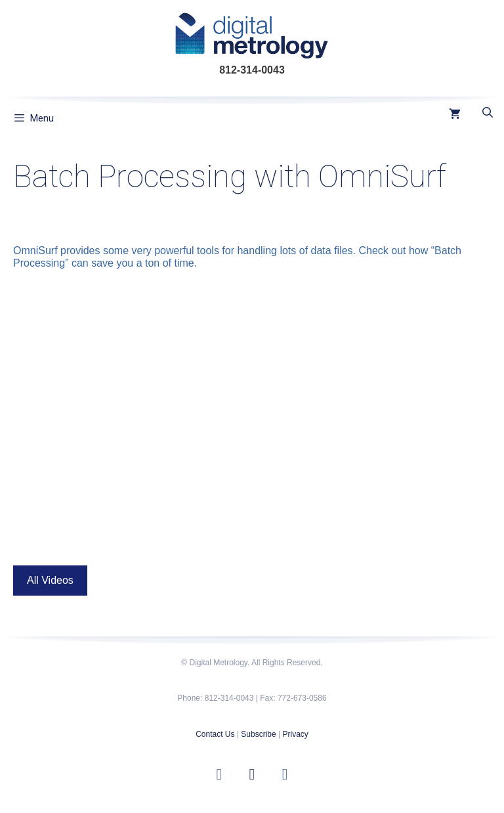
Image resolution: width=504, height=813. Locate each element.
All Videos (50, 580)
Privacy (295, 734)
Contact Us (215, 734)
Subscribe (258, 734)
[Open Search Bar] (487, 113)
